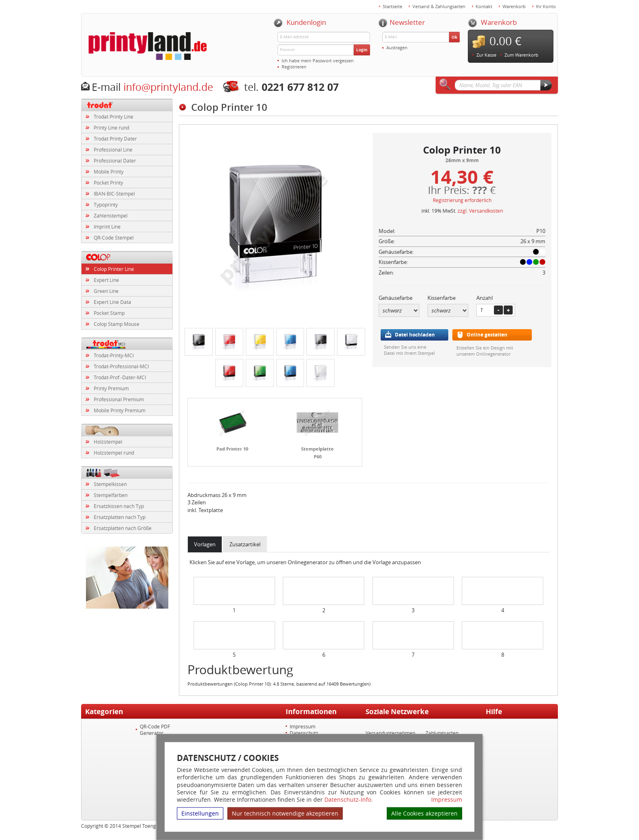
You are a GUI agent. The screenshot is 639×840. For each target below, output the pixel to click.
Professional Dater (115, 161)
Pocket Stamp (109, 313)
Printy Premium (111, 388)
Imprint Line (107, 226)
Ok (454, 37)
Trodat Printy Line (113, 117)
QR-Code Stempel (114, 237)
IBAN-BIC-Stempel (114, 194)
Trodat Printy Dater (115, 139)
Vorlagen (205, 544)
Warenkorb (514, 6)
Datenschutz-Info (348, 799)
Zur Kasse (486, 55)
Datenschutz (304, 733)
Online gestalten (487, 335)
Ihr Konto (546, 6)
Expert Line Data (112, 302)
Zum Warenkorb (521, 55)
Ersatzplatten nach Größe (123, 528)
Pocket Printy (108, 183)
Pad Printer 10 (232, 449)
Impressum (447, 800)
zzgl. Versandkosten (480, 211)
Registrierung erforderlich (462, 200)
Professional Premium (119, 399)
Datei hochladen (415, 335)
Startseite (392, 6)
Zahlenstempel (111, 215)
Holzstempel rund (114, 453)
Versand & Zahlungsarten (439, 6)
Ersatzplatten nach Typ (120, 517)
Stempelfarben (111, 495)
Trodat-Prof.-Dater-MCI (120, 377)
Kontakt (484, 6)
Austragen (397, 47)
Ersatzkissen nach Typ (119, 506)
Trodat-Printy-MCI (114, 355)
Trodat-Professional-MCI (121, 366)
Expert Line (106, 280)
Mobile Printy (109, 172)
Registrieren (294, 67)
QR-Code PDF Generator (155, 730)
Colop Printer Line (114, 269)
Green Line (106, 291)
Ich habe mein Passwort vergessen (318, 60)
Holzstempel (108, 442)
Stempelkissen (110, 484)
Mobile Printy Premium (120, 410)
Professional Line (113, 150)
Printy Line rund (111, 128)
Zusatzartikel (245, 544)
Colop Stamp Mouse (117, 324)
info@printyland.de (168, 87)
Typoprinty (106, 205)
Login (362, 50)
